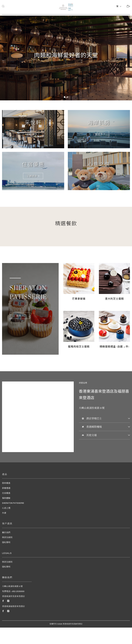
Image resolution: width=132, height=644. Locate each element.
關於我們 (6, 549)
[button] (65, 113)
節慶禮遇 (11, 28)
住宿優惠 (39, 28)
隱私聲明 (6, 559)
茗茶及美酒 (106, 28)
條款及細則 (7, 554)
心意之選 (121, 28)
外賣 (93, 28)
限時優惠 (25, 28)
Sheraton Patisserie (74, 28)
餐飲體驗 (52, 28)
